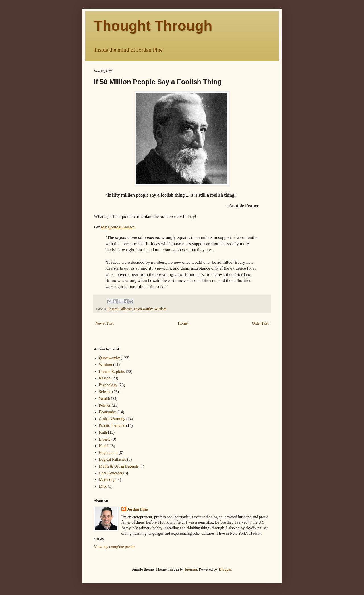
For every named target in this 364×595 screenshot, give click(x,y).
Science (105, 392)
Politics (105, 405)
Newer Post (105, 323)
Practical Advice (112, 426)
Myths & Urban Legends (119, 466)
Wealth (105, 399)
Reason (105, 378)
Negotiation (108, 453)
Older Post (260, 323)
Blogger (225, 569)
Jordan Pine (137, 509)
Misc (103, 486)
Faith (103, 432)
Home (183, 323)
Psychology (108, 385)
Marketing (107, 480)
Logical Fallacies (120, 309)
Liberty (105, 439)
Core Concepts (111, 473)
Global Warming (112, 419)
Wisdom (160, 309)
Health (104, 446)
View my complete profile (115, 547)
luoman (191, 569)
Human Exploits (112, 372)
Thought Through (153, 26)
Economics (108, 412)
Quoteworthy (143, 309)
